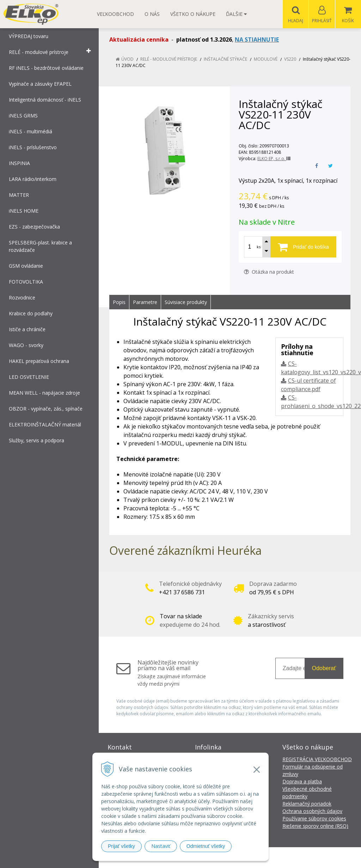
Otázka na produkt (269, 272)
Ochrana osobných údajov (312, 811)
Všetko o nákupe (193, 14)
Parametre (145, 302)
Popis (119, 302)
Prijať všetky (121, 846)
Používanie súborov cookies (314, 819)
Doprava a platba (302, 782)
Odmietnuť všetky (206, 846)
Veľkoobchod (115, 14)
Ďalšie (236, 14)
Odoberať (324, 669)
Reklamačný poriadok (307, 804)
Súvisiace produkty (186, 302)
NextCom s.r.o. (307, 858)
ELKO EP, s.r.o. (274, 159)
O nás (152, 14)
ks (259, 247)
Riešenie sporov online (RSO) (315, 826)
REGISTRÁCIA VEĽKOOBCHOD (317, 760)
